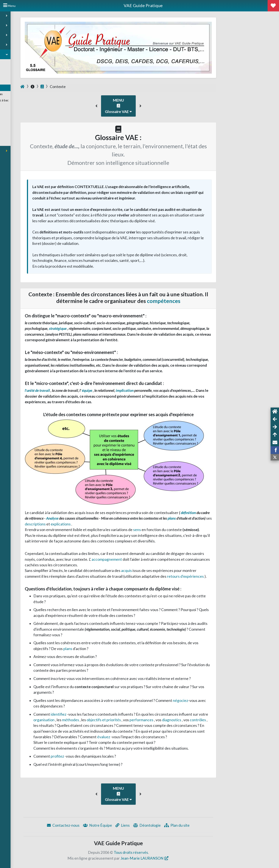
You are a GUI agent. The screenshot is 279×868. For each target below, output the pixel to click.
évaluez (147, 737)
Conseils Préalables (19, 69)
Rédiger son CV (16, 75)
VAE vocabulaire (18, 130)
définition (232, 513)
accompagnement (150, 559)
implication (168, 390)
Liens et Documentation (22, 117)
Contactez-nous (107, 825)
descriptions (79, 524)
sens (181, 530)
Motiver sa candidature (21, 82)
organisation (88, 720)
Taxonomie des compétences (25, 94)
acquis (170, 571)
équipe (131, 390)
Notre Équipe (141, 825)
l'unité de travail (81, 390)
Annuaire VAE (15, 62)
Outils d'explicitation (20, 111)
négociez (224, 700)
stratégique (101, 328)
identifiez (102, 714)
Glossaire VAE (16, 88)
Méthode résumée (19, 143)
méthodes (114, 720)
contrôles (242, 720)
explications (104, 524)
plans (215, 518)
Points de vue (16, 124)
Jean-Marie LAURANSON (185, 858)
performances (185, 720)
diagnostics (215, 720)
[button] (140, 106)
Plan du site (220, 825)
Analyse (96, 518)
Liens (166, 825)
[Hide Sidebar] (9, 6)
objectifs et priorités (147, 720)
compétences (207, 301)
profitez (101, 756)
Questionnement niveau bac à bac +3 (28, 102)
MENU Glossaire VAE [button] (162, 106)
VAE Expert (15, 136)
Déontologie (190, 825)
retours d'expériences (229, 576)
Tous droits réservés (174, 852)
